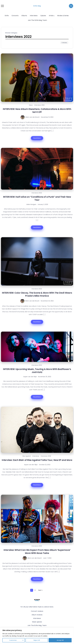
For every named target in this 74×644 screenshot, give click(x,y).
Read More (37, 138)
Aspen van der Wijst (30, 377)
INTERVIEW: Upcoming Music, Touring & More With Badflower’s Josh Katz (37, 371)
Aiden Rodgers (31, 204)
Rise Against (27, 456)
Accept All (60, 640)
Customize (13, 640)
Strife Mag (37, 6)
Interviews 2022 (39, 105)
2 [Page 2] (35, 590)
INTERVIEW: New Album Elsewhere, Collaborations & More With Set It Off (37, 111)
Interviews (36, 456)
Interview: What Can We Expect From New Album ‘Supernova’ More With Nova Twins (37, 551)
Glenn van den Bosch (32, 117)
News (31, 105)
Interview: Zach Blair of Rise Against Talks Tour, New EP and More (37, 460)
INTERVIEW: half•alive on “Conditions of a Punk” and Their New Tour (37, 198)
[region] (37, 636)
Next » (40, 590)
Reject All (37, 640)
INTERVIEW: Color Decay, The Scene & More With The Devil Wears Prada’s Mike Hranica (37, 294)
